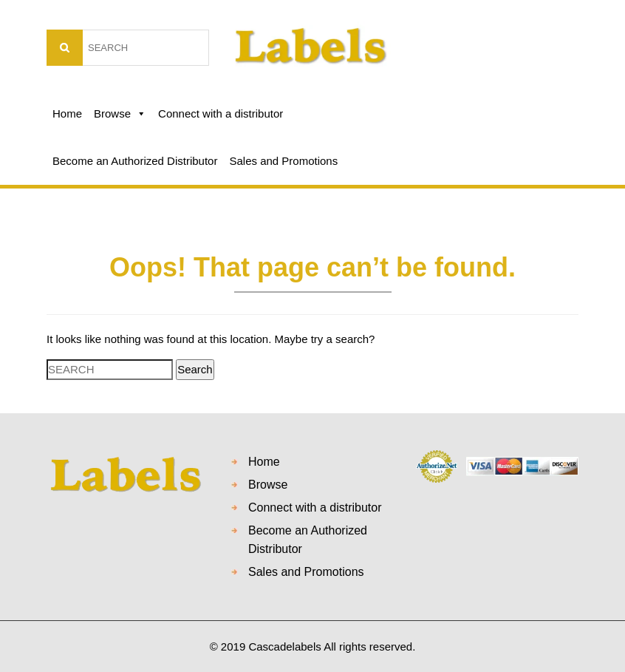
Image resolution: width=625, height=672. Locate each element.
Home (67, 113)
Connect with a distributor (221, 113)
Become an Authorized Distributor (135, 161)
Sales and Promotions (283, 161)
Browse (120, 114)
